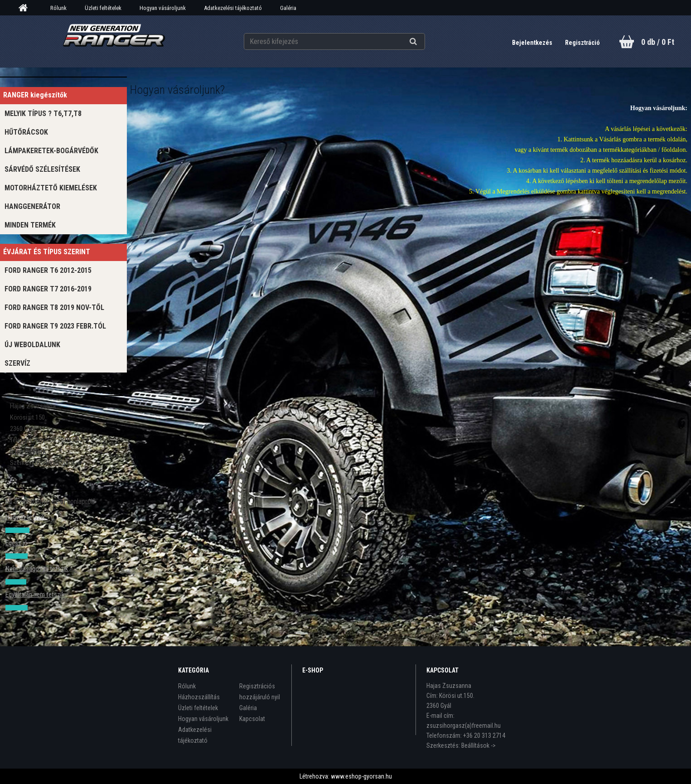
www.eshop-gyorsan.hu (361, 776)
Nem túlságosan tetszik (37, 569)
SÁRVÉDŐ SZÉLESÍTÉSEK (42, 169)
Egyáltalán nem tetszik (35, 595)
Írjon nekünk (28, 451)
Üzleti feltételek (103, 8)
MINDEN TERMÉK (30, 225)
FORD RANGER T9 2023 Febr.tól (55, 326)
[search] (424, 42)
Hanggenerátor (32, 206)
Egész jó (17, 543)
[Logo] (114, 41)
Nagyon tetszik (25, 517)
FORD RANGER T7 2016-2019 (48, 289)
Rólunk (58, 8)
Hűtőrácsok (26, 132)
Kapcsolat (252, 719)
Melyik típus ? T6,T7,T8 (43, 114)
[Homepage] (26, 8)
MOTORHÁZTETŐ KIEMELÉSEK (51, 188)
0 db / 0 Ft (658, 42)
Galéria (288, 8)
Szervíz (17, 363)
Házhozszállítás (199, 697)
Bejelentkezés (533, 43)
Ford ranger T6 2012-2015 (48, 270)
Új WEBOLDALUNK (32, 345)
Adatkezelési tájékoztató (233, 8)
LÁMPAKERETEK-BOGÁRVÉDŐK (51, 151)
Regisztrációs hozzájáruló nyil (260, 692)
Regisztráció (582, 43)
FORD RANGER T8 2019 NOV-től (54, 307)
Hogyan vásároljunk (163, 8)
